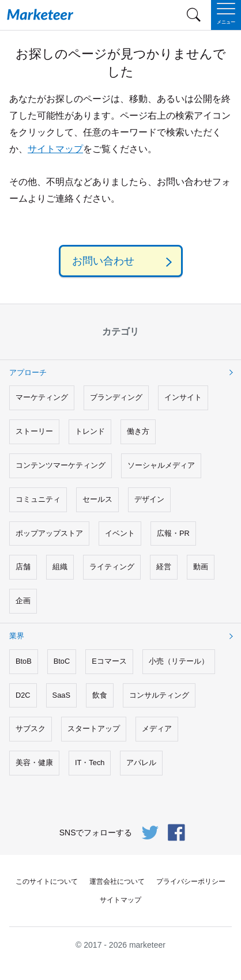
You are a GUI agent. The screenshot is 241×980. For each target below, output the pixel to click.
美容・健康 (34, 763)
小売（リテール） (179, 661)
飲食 (100, 695)
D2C (23, 695)
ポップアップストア (49, 533)
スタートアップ (94, 729)
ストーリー (34, 431)
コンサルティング (159, 695)
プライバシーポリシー (191, 881)
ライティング (112, 567)
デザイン (149, 499)
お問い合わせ (103, 261)
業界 (17, 636)
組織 (60, 567)
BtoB (24, 661)
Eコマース (109, 661)
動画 (201, 567)
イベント (120, 533)
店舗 (23, 567)
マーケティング (42, 397)
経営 (164, 567)
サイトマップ (55, 149)
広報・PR (173, 533)
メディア (157, 729)
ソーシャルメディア (161, 465)
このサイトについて (47, 881)
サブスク (31, 729)
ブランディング (116, 397)
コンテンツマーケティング (61, 465)
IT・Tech (90, 763)
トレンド (90, 431)
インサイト (183, 397)
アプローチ (28, 372)
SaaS (61, 695)
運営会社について (117, 881)
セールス (97, 499)
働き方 (138, 431)
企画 (23, 601)
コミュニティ (38, 499)
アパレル (141, 763)
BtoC (62, 661)
